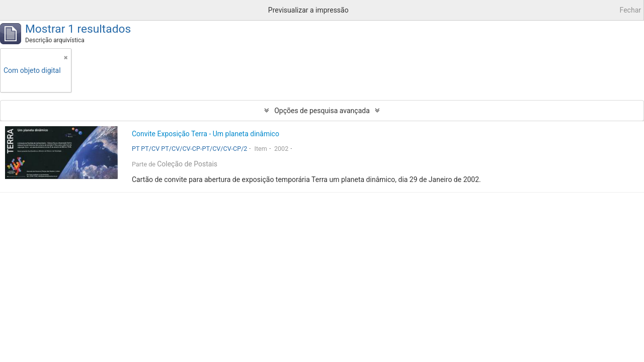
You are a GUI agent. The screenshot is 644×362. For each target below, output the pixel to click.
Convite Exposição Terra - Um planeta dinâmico (206, 134)
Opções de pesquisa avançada (322, 111)
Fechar (630, 10)
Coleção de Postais (187, 164)
